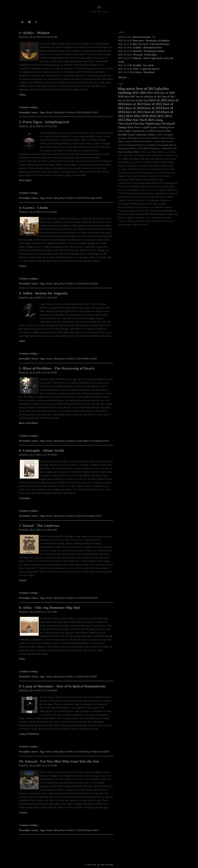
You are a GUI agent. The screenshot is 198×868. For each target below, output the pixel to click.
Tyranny (122, 169)
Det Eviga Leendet (156, 204)
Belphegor (139, 214)
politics (161, 155)
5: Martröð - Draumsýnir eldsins (147, 51)
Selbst (22, 341)
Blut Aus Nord (136, 120)
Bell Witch (150, 214)
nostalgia (135, 159)
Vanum (143, 166)
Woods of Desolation (163, 162)
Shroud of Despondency (142, 173)
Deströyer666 (125, 207)
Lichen (154, 190)
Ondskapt (123, 180)
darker (148, 162)
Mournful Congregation (165, 183)
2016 (153, 116)
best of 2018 (143, 97)
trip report (129, 155)
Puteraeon (131, 176)
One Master (164, 176)
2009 (143, 93)
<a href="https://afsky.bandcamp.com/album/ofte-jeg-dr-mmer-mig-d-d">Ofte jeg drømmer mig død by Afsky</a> (66, 665)
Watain (122, 166)
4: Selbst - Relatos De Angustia (43, 293)
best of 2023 (135, 104)
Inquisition (161, 193)
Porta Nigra (25, 180)
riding (159, 120)
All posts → (124, 77)
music (131, 89)
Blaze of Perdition (28, 423)
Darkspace (146, 207)
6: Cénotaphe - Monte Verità (41, 450)
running (125, 92)
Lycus (121, 190)
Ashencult (166, 148)
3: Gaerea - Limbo (33, 208)
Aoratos (122, 221)
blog (122, 89)
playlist (163, 89)
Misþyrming (137, 186)
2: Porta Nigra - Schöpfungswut (44, 122)
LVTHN (122, 193)
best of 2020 (135, 108)
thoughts (169, 135)
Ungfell (145, 127)
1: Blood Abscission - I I (142, 37)
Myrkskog (139, 183)
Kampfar (150, 193)
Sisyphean (123, 173)
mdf (142, 159)
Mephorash (138, 131)
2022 (146, 100)
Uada (171, 166)
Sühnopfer (156, 169)
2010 (157, 93)
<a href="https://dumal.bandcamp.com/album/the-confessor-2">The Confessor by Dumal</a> (66, 587)
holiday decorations (166, 159)
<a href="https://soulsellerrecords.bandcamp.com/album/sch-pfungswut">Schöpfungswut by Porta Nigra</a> (66, 187)
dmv (142, 162)
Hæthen (122, 197)
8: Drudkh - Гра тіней (142, 65)
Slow (173, 169)
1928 (145, 225)
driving (132, 138)
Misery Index (153, 141)
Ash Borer (140, 218)
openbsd (123, 138)
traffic (160, 135)
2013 (152, 89)
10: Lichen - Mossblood (142, 72)
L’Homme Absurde (164, 186)
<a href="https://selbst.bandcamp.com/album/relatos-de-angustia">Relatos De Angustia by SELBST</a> (66, 348)
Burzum (160, 211)
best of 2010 (137, 100)
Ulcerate (146, 138)
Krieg (130, 193)
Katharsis (139, 193)
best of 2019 (153, 108)
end (137, 162)
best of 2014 (153, 112)
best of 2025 (159, 100)
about (137, 127)
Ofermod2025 (150, 180)
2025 (151, 120)
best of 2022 (153, 104)
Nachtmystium (126, 183)
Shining (163, 127)
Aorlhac (128, 152)
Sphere (166, 169)
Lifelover (144, 190)
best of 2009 (168, 93)
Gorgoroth (153, 197)
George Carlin (125, 200)
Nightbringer (153, 124)
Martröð (149, 186)
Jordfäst (150, 131)
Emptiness (165, 200)
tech (144, 155)
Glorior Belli (166, 197)
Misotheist (139, 141)
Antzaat (23, 812)
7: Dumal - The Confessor (39, 526)
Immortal (172, 193)
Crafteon (157, 207)
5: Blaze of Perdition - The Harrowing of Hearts (57, 368)
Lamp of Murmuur (29, 734)
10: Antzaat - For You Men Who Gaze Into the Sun (59, 761)
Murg (148, 183)
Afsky (22, 659)
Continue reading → (30, 107)
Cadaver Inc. (143, 211)
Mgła (128, 131)
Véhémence (132, 166)
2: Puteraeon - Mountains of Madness (150, 41)
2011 (136, 93)
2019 (127, 97)
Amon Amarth (153, 221)
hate (120, 162)
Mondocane (124, 186)
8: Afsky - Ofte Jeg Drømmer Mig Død (49, 608)
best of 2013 (169, 97)
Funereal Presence (137, 145)
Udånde (164, 166)
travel (138, 155)
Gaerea (23, 266)
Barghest (161, 214)
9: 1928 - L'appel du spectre (145, 69)
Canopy (131, 211)
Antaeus (140, 221)
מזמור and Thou (149, 152)
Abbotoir (137, 225)
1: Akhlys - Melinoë (34, 33)
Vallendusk (153, 166)
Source (35, 112)
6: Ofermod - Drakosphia (143, 55)
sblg (149, 155)
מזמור (161, 152)
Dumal (22, 580)
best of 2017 (156, 97)
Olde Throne (136, 180)
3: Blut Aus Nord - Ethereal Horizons (150, 44)
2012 (121, 120)
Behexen (155, 148)
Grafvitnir (141, 197)
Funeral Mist (163, 131)
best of (142, 89)
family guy (129, 162)
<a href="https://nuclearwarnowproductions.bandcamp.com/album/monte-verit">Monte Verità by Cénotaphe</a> (66, 505)
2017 (133, 97)
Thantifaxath (134, 169)
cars (139, 138)
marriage (150, 159)
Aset (148, 218)
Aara (130, 127)
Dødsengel (123, 204)
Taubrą (146, 169)
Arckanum (157, 218)
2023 (137, 116)
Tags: (42, 112)
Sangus (122, 176)
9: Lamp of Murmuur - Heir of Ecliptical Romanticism (62, 686)
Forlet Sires (140, 200)
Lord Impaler (132, 190)
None (161, 180)
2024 (129, 116)
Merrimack (167, 141)
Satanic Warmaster (165, 173)
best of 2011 (124, 100)
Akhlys (23, 95)
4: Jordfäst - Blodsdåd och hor (146, 48)
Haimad (131, 197)
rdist (154, 155)
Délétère (134, 204)
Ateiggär (129, 218)
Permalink (24, 112)
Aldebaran (167, 221)
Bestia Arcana (125, 214)
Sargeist (163, 138)
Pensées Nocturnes (147, 176)
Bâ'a (153, 211)
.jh (99, 7)
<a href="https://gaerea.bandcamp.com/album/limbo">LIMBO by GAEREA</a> (66, 273)
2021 (150, 93)
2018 (121, 97)
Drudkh (123, 135)
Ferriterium (153, 200)
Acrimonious (125, 225)
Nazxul (129, 141)
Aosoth (167, 218)
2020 (145, 116)
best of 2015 (135, 112)
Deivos (136, 207)
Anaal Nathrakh (137, 135)
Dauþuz (152, 145)
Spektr (154, 127)
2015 (160, 116)
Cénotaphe (25, 498)
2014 (168, 116)
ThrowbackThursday (131, 124)
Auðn (169, 214)
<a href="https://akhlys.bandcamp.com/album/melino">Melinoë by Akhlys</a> (66, 101)
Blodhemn (171, 211)
